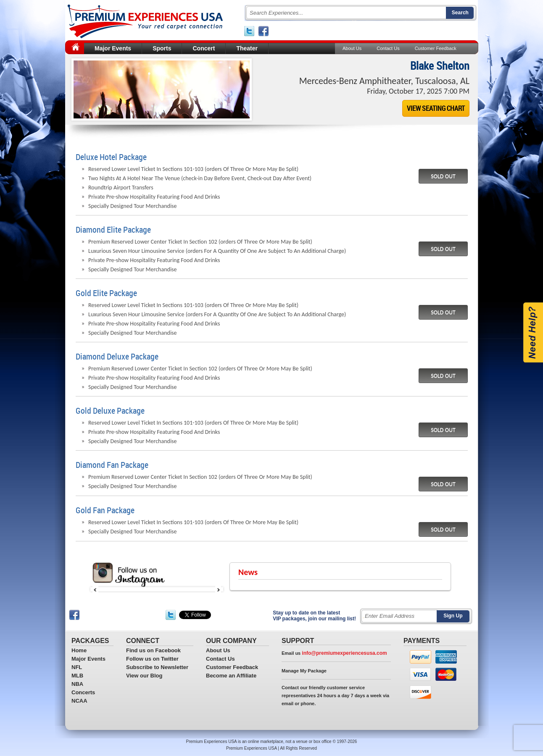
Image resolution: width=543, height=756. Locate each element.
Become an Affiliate (231, 676)
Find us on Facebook (153, 650)
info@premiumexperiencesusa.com (344, 653)
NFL (77, 667)
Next (218, 589)
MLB (77, 676)
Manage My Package (304, 671)
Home (79, 650)
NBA (77, 684)
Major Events (113, 48)
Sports (162, 48)
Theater (247, 48)
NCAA (79, 701)
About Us (352, 48)
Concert (204, 48)
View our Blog (144, 676)
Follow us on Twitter (152, 659)
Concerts (83, 692)
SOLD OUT (443, 176)
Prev (95, 589)
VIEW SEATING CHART (436, 108)
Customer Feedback (436, 48)
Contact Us (388, 48)
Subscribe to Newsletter (157, 667)
